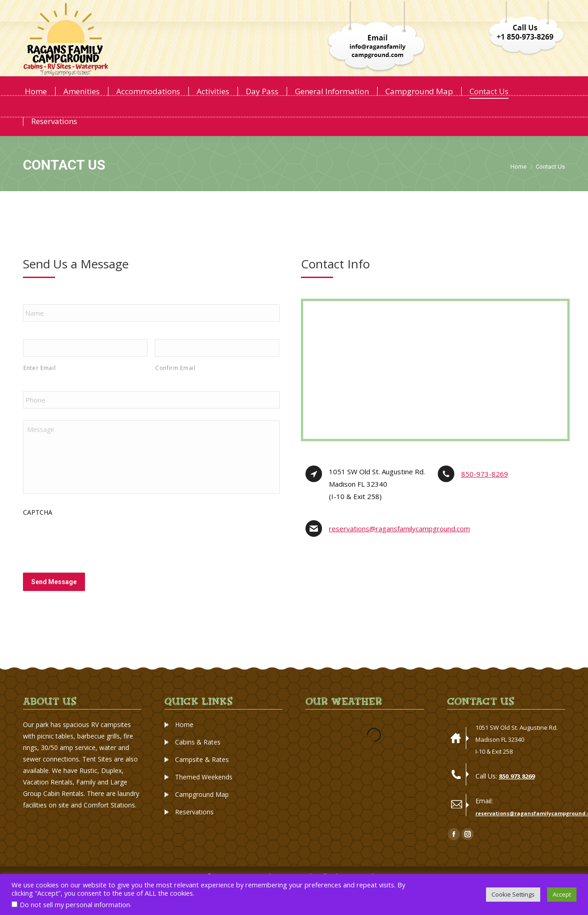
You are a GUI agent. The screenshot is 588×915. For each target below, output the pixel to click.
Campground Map (202, 813)
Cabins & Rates (198, 760)
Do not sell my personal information (75, 904)
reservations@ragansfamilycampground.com (399, 547)
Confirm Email (175, 386)
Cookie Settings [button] (513, 894)
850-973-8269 (485, 492)
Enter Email (40, 386)
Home (184, 743)
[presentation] (93, 558)
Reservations (194, 830)
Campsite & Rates (202, 778)
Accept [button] (562, 894)
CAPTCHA (38, 531)
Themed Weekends (204, 795)
